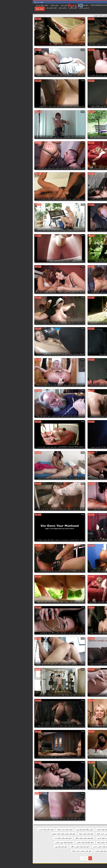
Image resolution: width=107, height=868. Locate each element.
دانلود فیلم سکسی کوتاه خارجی (74, 838)
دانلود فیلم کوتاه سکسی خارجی (70, 847)
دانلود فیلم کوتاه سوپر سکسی (32, 842)
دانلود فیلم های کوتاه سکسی (52, 842)
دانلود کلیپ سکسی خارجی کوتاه (49, 851)
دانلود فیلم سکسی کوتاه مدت (30, 838)
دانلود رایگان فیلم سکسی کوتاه (95, 830)
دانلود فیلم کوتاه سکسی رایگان (47, 847)
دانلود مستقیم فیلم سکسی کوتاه (95, 851)
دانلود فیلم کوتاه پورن (28, 847)
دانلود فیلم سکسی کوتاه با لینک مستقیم (31, 834)
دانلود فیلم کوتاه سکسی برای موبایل (94, 847)
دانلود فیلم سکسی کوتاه (53, 834)
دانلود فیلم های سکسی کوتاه (73, 842)
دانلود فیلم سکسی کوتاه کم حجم (95, 842)
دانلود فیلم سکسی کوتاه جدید (96, 838)
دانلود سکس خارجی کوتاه (32, 830)
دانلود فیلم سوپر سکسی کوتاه (95, 834)
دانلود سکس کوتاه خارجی (14, 830)
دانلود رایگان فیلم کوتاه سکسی (73, 830)
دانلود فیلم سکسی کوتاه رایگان (52, 838)
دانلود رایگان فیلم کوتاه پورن (52, 830)
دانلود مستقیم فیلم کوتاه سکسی (72, 851)
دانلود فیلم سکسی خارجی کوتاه (74, 834)
